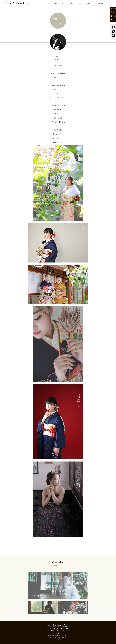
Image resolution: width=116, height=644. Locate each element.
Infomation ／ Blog (100, 4)
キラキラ (58, 59)
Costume (71, 4)
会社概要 (52, 631)
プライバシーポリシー (61, 631)
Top (48, 4)
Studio (55, 4)
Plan (63, 4)
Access (89, 4)
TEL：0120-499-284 (58, 628)
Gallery (80, 4)
